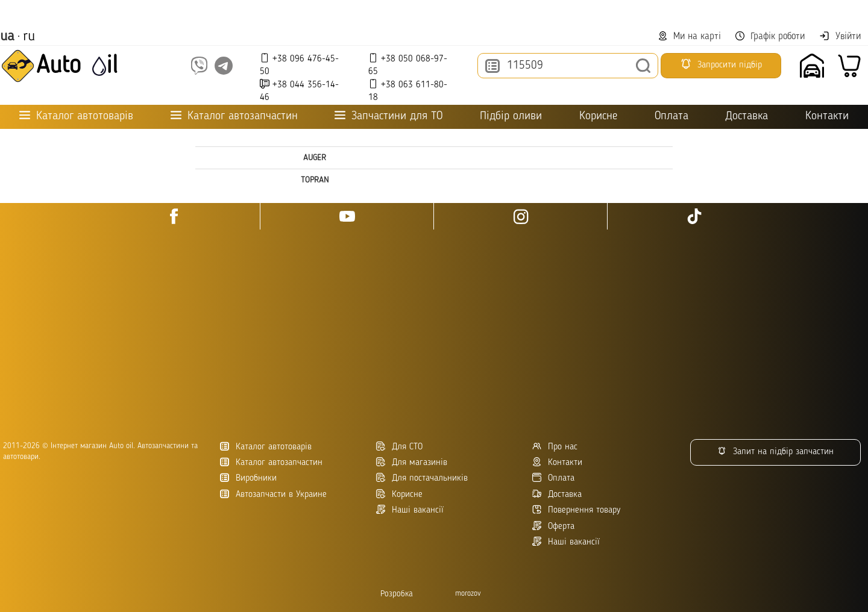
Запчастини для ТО (388, 116)
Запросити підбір (721, 64)
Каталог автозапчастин (271, 462)
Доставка (747, 117)
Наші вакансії (566, 542)
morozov (468, 594)
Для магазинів (412, 462)
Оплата (671, 117)
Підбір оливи (511, 117)
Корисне (598, 117)
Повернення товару (576, 510)
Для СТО (399, 447)
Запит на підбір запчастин (775, 451)
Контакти (827, 117)
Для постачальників (422, 478)
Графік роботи (770, 36)
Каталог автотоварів (266, 447)
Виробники (248, 478)
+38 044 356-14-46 (299, 91)
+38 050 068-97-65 (408, 65)
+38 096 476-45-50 (299, 65)
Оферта (553, 526)
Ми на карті (690, 36)
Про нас (555, 447)
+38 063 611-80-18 (408, 91)
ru (29, 37)
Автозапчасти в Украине (273, 494)
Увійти (840, 36)
